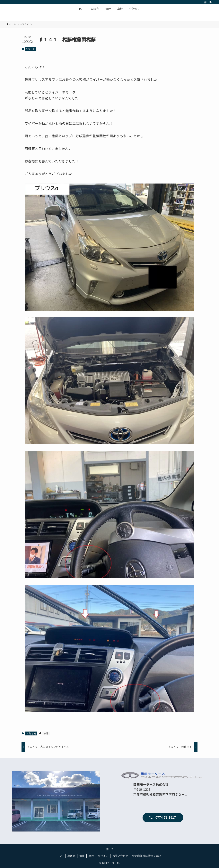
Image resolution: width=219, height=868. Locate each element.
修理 (46, 733)
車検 (91, 856)
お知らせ (31, 49)
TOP (61, 856)
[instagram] (205, 2)
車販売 (71, 856)
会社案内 (103, 856)
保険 (82, 856)
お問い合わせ (120, 856)
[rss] (210, 2)
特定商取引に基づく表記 (147, 856)
